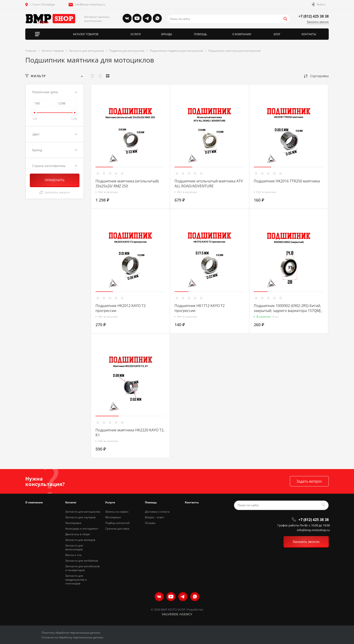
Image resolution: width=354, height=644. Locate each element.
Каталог (71, 502)
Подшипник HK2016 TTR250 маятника (287, 181)
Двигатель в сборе (78, 534)
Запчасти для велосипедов (74, 547)
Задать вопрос (309, 481)
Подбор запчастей (117, 523)
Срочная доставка (117, 529)
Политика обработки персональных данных (71, 633)
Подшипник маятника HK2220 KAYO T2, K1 (130, 432)
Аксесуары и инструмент (82, 529)
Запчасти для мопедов (80, 540)
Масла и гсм (73, 555)
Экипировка (73, 523)
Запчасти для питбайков (82, 561)
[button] (104, 167)
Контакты (192, 502)
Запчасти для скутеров (80, 517)
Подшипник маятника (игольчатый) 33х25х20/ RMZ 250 (127, 184)
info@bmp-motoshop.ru (90, 4)
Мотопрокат (113, 517)
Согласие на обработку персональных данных (72, 637)
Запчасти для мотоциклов (83, 512)
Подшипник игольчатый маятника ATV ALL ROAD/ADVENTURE (209, 184)
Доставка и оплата (157, 512)
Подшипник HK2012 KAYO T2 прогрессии (121, 308)
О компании (34, 502)
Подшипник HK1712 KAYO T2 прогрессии (200, 308)
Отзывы (150, 523)
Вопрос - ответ (155, 517)
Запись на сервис (117, 512)
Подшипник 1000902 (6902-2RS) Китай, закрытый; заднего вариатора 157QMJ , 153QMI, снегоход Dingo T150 (288, 311)
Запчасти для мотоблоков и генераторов (82, 568)
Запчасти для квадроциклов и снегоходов (76, 580)
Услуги (110, 502)
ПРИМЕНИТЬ (55, 180)
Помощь (151, 502)
